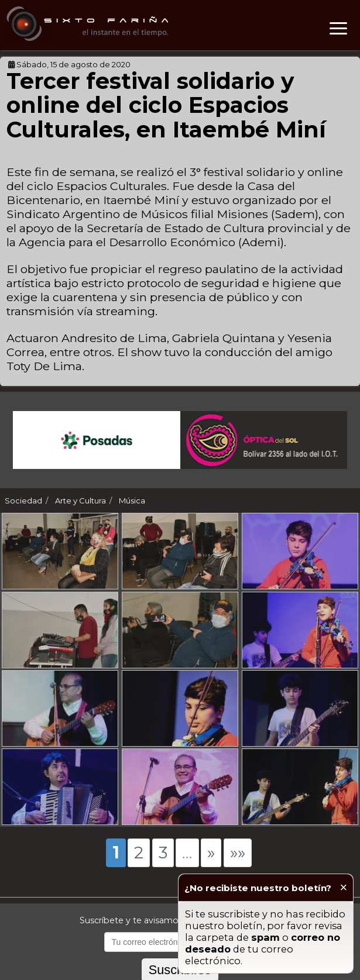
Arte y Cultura (80, 501)
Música (132, 501)
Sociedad (23, 501)
